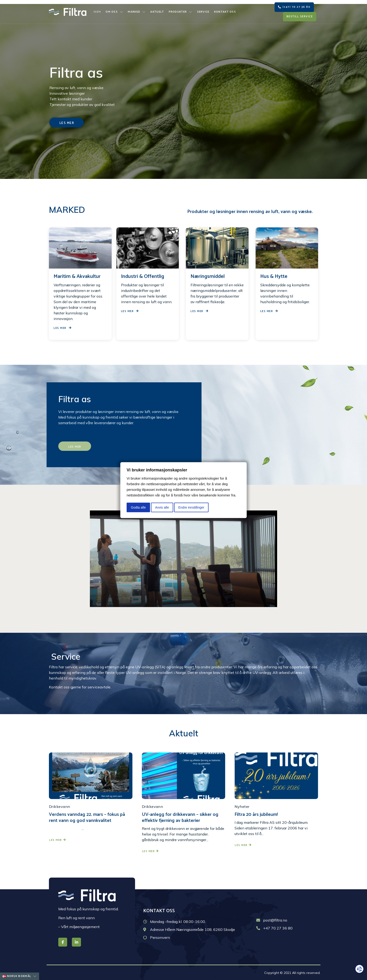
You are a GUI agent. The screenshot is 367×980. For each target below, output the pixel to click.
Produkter (181, 12)
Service (203, 12)
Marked (137, 12)
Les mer (58, 840)
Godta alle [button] (138, 507)
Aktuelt (157, 12)
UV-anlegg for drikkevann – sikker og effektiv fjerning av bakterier (180, 818)
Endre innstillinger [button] (191, 507)
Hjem (97, 12)
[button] (294, 7)
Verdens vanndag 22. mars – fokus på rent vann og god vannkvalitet (87, 818)
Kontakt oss (225, 12)
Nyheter (242, 806)
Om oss (114, 12)
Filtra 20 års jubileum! (256, 815)
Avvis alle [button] (162, 507)
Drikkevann (60, 806)
